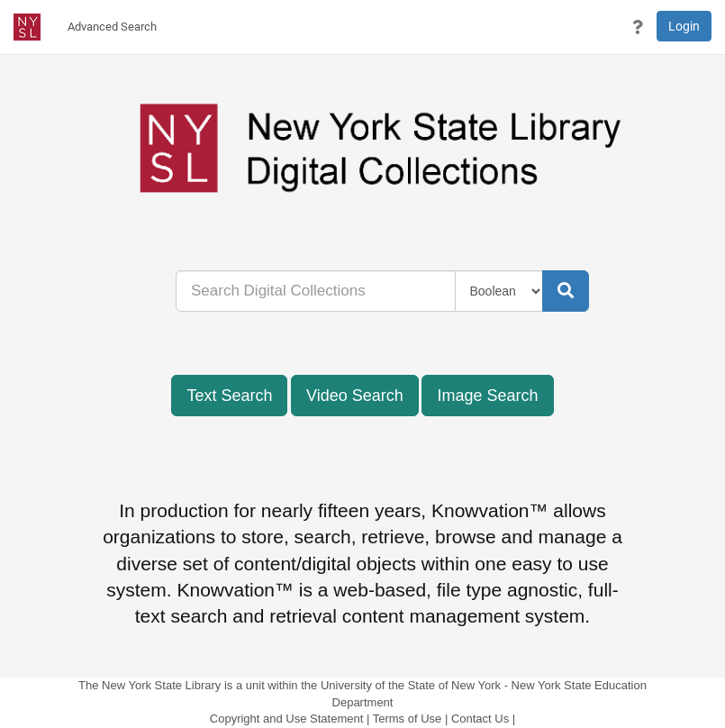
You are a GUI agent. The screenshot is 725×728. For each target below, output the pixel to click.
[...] (316, 291)
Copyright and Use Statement (287, 719)
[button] (638, 27)
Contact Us (480, 719)
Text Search (229, 396)
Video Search (355, 396)
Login (684, 26)
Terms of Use (408, 719)
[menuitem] (112, 27)
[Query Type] (499, 291)
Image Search (487, 396)
